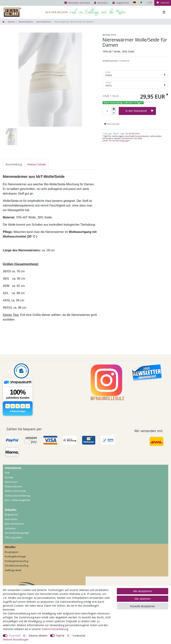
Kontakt (9, 477)
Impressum (11, 482)
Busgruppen (12, 552)
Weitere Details (37, 164)
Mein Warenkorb (14, 524)
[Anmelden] (101, 3)
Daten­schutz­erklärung (17, 496)
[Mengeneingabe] (107, 111)
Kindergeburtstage (15, 556)
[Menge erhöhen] (114, 109)
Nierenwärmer (44, 22)
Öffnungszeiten (13, 537)
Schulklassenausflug (16, 565)
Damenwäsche (26, 22)
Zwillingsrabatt (13, 570)
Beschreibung (14, 164)
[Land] (134, 3)
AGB (7, 473)
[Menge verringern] (114, 113)
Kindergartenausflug (16, 561)
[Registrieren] (120, 3)
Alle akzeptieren (143, 591)
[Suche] (141, 3)
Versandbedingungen (119, 141)
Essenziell (15, 636)
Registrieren (12, 515)
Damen (11, 22)
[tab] (14, 164)
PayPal (60, 636)
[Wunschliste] (150, 3)
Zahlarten (10, 528)
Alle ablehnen (143, 599)
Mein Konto (11, 519)
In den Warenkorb (139, 111)
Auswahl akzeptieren (142, 606)
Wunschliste (112, 124)
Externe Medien (38, 636)
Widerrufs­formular (15, 491)
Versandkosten (132, 133)
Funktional (79, 636)
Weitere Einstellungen (16, 639)
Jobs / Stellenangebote (17, 500)
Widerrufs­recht (13, 486)
